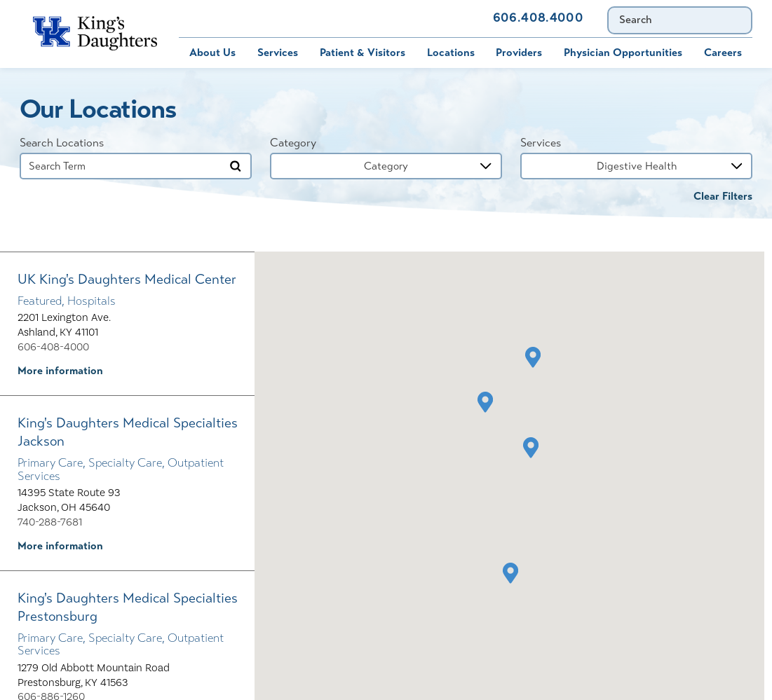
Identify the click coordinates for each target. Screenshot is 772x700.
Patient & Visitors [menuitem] (363, 53)
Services (541, 143)
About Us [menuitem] (212, 53)
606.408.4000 (538, 19)
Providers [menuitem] (519, 53)
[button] (531, 448)
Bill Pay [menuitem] (187, 19)
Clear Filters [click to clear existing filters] (723, 196)
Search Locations (62, 143)
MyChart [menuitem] (255, 18)
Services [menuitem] (278, 53)
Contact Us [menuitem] (445, 19)
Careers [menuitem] (723, 53)
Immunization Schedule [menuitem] (339, 19)
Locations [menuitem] (451, 53)
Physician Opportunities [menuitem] (623, 53)
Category (293, 143)
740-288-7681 (50, 522)
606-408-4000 (53, 347)
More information (60, 371)
